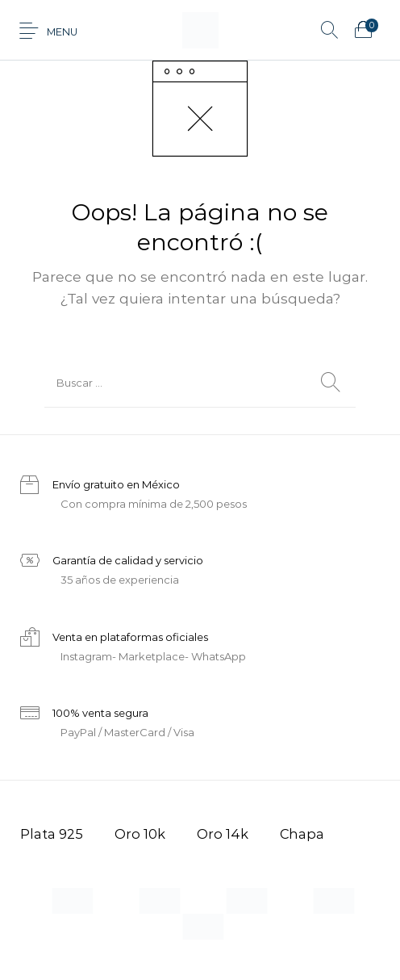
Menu (62, 32)
